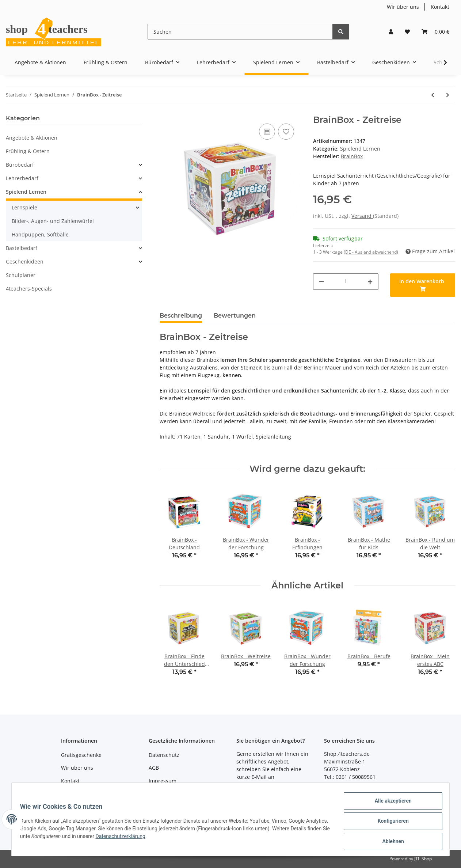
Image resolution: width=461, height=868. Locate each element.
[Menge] (346, 282)
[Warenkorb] (435, 32)
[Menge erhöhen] (370, 282)
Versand (362, 216)
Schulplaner (21, 275)
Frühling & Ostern (28, 151)
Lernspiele (24, 207)
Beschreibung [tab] (181, 316)
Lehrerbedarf (22, 178)
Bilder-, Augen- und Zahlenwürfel (53, 221)
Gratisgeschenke (81, 755)
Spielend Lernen (360, 149)
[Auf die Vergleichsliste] (267, 132)
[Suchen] (240, 32)
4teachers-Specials (29, 289)
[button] (391, 32)
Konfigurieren (390, 823)
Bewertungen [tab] (235, 316)
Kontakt (440, 7)
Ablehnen (390, 842)
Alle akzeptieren (390, 804)
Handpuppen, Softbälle (40, 234)
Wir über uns (403, 7)
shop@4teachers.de (261, 784)
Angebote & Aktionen (32, 138)
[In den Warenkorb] (423, 285)
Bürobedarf (20, 165)
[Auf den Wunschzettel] (286, 132)
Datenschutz (164, 755)
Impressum (163, 781)
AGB (154, 768)
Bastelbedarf (22, 248)
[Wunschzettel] (407, 32)
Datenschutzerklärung (164, 838)
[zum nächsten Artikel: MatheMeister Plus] (448, 95)
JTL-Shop (423, 859)
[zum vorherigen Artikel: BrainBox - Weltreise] (433, 95)
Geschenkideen (25, 261)
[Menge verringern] (321, 282)
